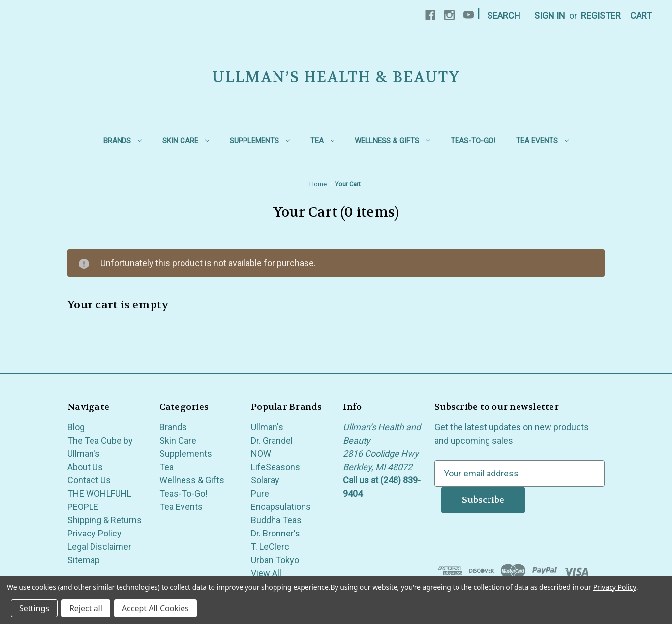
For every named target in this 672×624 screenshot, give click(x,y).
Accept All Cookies (155, 608)
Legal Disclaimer (99, 547)
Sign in (550, 15)
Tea (322, 141)
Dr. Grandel (272, 440)
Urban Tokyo (275, 560)
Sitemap (84, 560)
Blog (76, 427)
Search (504, 15)
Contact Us (89, 480)
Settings (34, 608)
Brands (122, 141)
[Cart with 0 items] (641, 15)
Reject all (86, 608)
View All (266, 573)
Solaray (265, 480)
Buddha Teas (276, 520)
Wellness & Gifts (392, 141)
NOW (261, 454)
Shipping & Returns (105, 520)
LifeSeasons (275, 467)
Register (601, 15)
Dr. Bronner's (275, 533)
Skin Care (186, 141)
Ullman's (267, 427)
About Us (85, 467)
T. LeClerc (270, 547)
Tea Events (542, 141)
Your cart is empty (118, 305)
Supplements (260, 141)
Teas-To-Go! (473, 141)
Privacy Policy (94, 533)
